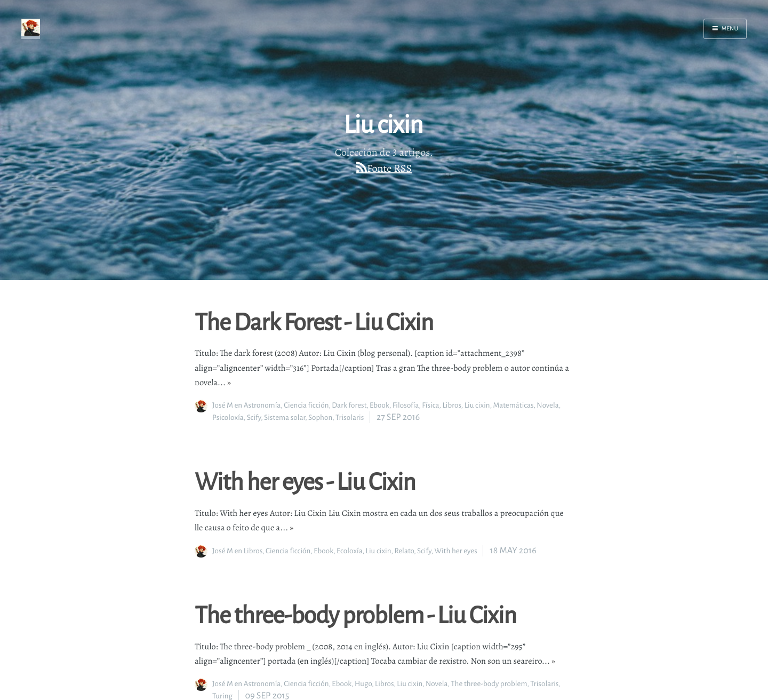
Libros (451, 405)
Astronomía (262, 405)
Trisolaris (350, 417)
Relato (404, 551)
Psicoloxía (228, 417)
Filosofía (406, 405)
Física (430, 405)
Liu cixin (477, 405)
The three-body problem (489, 684)
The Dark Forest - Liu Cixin (314, 321)
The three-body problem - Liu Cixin (355, 614)
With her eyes (455, 551)
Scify (254, 417)
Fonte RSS (389, 168)
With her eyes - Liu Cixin (305, 481)
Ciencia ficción (306, 405)
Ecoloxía (350, 551)
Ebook (379, 405)
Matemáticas (513, 405)
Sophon (320, 417)
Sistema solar (285, 417)
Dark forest (349, 405)
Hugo (363, 684)
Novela (547, 405)
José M (223, 405)
